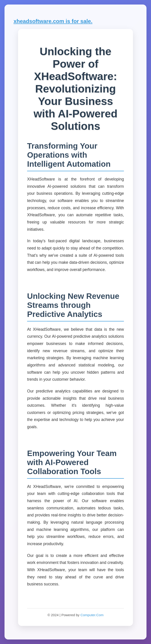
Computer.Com (92, 615)
